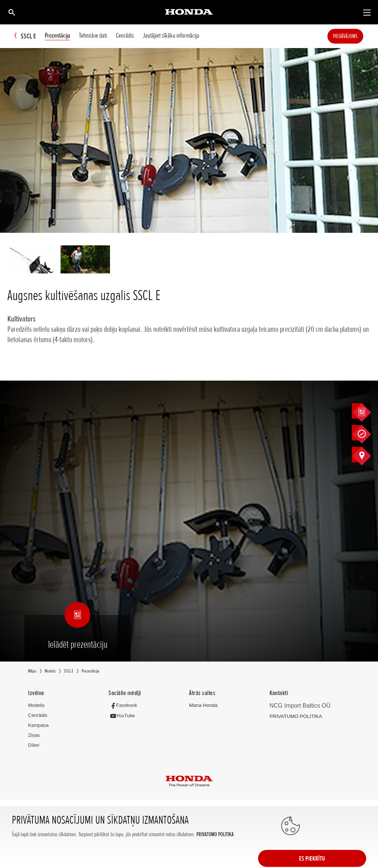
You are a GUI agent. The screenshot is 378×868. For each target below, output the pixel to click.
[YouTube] (123, 716)
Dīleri (34, 746)
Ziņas (34, 736)
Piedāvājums (356, 36)
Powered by (189, 825)
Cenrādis (38, 716)
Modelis (36, 706)
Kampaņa (38, 726)
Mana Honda (203, 706)
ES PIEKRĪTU (337, 848)
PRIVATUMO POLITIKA (215, 856)
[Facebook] (125, 706)
